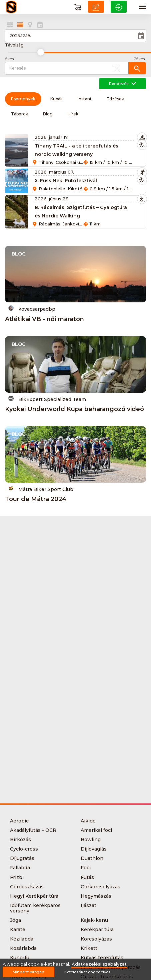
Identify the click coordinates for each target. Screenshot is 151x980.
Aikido (88, 821)
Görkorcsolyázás (100, 887)
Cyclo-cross (24, 849)
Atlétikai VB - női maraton (44, 319)
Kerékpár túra (97, 929)
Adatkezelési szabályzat (99, 964)
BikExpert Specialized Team (47, 399)
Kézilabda (22, 939)
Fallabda (20, 868)
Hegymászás (96, 896)
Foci (86, 868)
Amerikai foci (96, 830)
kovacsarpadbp (32, 309)
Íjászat (88, 905)
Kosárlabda (23, 948)
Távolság (14, 45)
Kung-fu (20, 958)
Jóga (15, 920)
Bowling (91, 840)
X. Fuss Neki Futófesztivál (66, 181)
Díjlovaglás (94, 849)
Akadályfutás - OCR (33, 830)
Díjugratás (22, 858)
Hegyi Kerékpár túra (34, 896)
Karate (18, 929)
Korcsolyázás (96, 939)
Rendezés (122, 84)
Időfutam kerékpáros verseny (35, 908)
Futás (87, 877)
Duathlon (92, 858)
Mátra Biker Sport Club (41, 489)
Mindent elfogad (28, 972)
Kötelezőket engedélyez (87, 972)
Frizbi (17, 877)
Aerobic (19, 821)
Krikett (89, 948)
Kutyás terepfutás (102, 958)
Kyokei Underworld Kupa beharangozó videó (74, 409)
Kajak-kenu (94, 920)
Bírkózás (20, 840)
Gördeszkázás (27, 887)
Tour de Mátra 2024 (36, 499)
